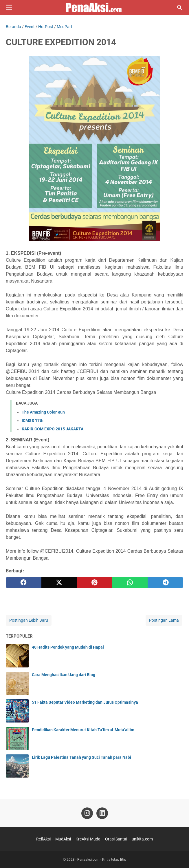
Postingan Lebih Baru (29, 620)
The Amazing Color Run (43, 412)
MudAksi (63, 839)
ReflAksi (43, 839)
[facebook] (24, 583)
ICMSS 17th (33, 421)
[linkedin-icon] (102, 813)
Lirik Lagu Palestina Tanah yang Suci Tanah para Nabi (81, 757)
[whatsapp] (130, 583)
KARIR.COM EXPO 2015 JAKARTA (53, 429)
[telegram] (165, 583)
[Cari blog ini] (180, 8)
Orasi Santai (116, 839)
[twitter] (59, 583)
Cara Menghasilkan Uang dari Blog (64, 675)
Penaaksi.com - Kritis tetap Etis (102, 860)
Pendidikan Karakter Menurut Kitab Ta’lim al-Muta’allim (83, 730)
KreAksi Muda (88, 839)
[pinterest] (94, 583)
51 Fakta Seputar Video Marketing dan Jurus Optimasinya (85, 702)
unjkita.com (142, 839)
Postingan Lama (164, 620)
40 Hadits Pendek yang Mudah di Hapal (68, 647)
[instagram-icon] (87, 813)
